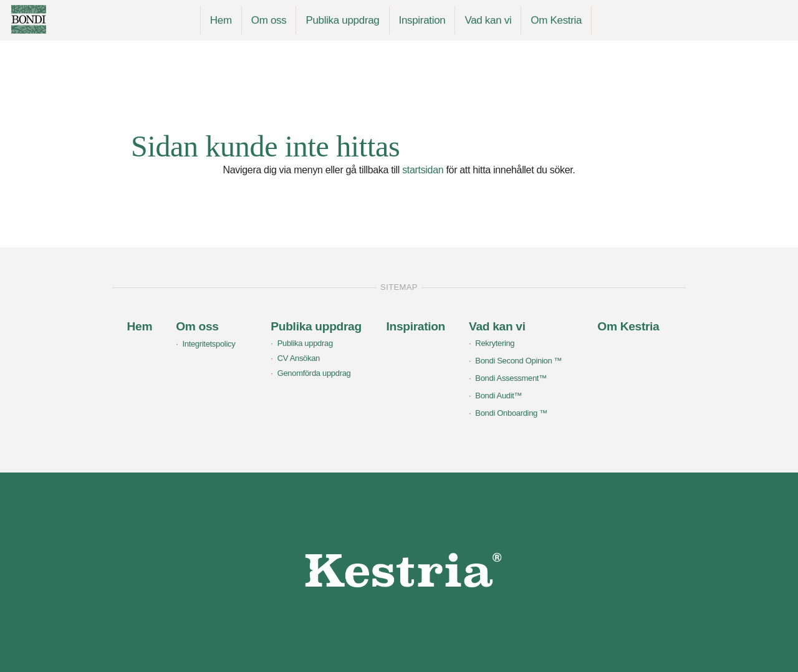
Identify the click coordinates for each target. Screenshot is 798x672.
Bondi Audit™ (498, 396)
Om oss (269, 20)
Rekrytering (495, 343)
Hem (221, 20)
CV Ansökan (299, 358)
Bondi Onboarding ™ (511, 413)
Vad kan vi (488, 20)
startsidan (423, 170)
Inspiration (422, 20)
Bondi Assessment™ (511, 378)
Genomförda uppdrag (314, 373)
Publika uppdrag (342, 20)
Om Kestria (556, 20)
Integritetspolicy (209, 344)
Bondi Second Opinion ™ (518, 361)
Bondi (54, 19)
